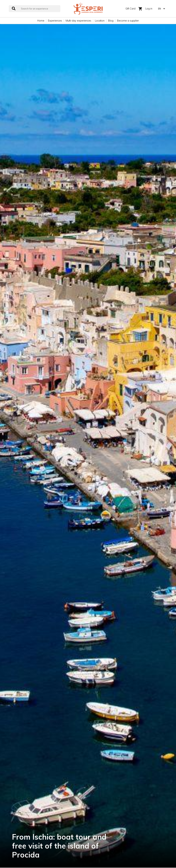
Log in (149, 9)
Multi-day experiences (78, 21)
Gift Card (130, 9)
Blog (111, 21)
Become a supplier (128, 21)
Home (41, 21)
